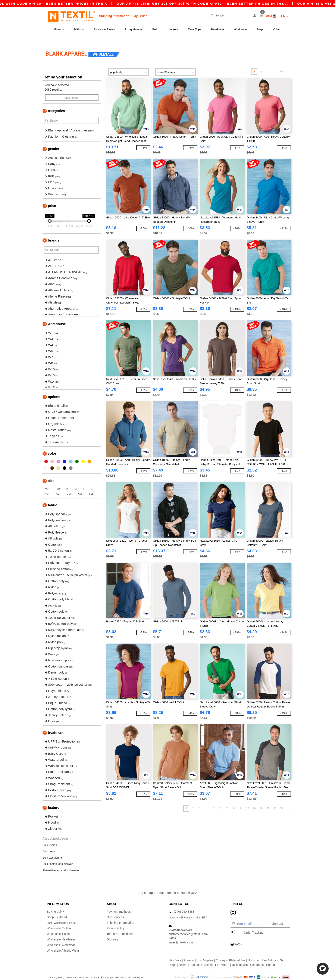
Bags (260, 29)
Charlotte (272, 956)
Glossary (112, 931)
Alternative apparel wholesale (61, 862)
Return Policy (115, 920)
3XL (58, 486)
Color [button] (52, 445)
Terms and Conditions (77, 969)
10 (248, 800)
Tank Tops (195, 29)
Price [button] (52, 197)
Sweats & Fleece (104, 29)
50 (275, 800)
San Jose (196, 956)
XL (92, 481)
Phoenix (189, 952)
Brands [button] (54, 232)
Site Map (96, 969)
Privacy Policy (57, 969)
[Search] (229, 16)
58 (281, 63)
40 (268, 800)
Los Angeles (205, 952)
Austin (208, 956)
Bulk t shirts (50, 837)
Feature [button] (54, 799)
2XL (48, 486)
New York (175, 952)
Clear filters (72, 90)
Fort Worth (222, 956)
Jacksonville (240, 956)
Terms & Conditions (120, 925)
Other (277, 29)
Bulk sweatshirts (53, 849)
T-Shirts (79, 29)
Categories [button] (56, 103)
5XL (80, 486)
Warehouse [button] (57, 316)
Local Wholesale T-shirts (63, 914)
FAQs (238, 936)
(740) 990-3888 (184, 903)
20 (254, 800)
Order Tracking (254, 924)
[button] (255, 16)
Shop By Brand (57, 909)
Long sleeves (134, 29)
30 (261, 800)
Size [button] (51, 473)
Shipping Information (114, 16)
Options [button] (54, 388)
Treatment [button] (56, 724)
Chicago (221, 952)
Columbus (257, 956)
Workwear (241, 29)
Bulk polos (49, 843)
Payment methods (119, 903)
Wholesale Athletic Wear (63, 942)
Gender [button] (54, 141)
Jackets (173, 29)
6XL (91, 486)
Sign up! (277, 915)
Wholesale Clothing (60, 920)
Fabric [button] (53, 497)
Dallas (183, 956)
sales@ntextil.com (181, 934)
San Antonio (269, 952)
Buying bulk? (55, 903)
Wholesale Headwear (61, 931)
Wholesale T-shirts (59, 925)
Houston (253, 952)
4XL (70, 486)
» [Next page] (289, 63)
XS (58, 481)
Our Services (115, 909)
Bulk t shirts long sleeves (58, 855)
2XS (48, 481)
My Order (140, 16)
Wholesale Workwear (61, 937)
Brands (59, 29)
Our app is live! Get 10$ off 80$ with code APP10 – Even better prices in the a (228, 4)
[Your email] (247, 915)
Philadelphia (237, 952)
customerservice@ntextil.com (188, 926)
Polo (155, 29)
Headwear (218, 29)
